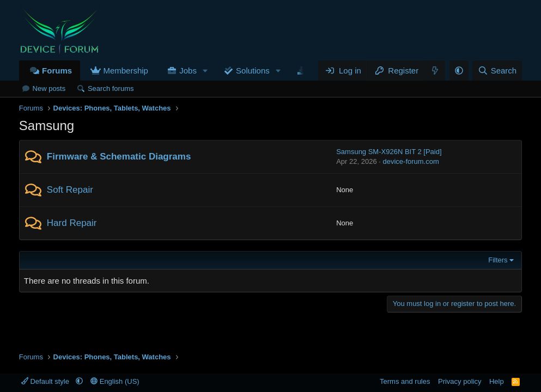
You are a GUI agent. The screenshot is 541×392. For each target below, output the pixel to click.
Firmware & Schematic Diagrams (119, 157)
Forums (57, 71)
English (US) (115, 381)
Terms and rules (405, 381)
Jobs (188, 71)
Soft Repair (70, 190)
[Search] (497, 71)
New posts (49, 88)
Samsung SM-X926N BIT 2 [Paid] (389, 152)
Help (497, 381)
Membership (126, 71)
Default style (46, 381)
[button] (205, 71)
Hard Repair (72, 223)
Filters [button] (498, 260)
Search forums (111, 88)
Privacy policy (460, 381)
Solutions (253, 71)
